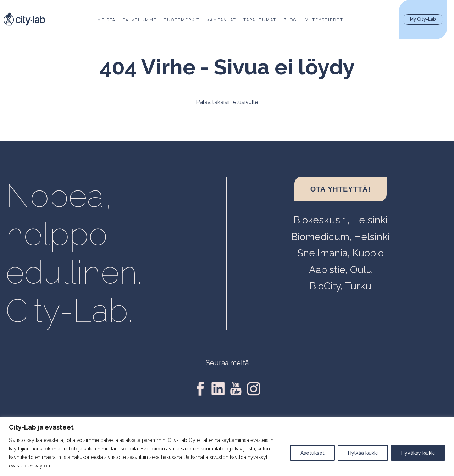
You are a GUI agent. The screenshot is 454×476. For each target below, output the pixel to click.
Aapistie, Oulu (340, 270)
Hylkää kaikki (363, 453)
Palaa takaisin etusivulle (227, 102)
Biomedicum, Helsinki (340, 237)
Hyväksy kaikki (418, 453)
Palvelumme (140, 20)
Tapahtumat (260, 20)
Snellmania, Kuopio (340, 253)
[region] (227, 446)
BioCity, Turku (340, 286)
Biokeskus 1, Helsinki (341, 220)
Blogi (291, 20)
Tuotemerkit (182, 20)
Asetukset (312, 453)
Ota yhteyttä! (340, 189)
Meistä (106, 20)
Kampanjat (222, 20)
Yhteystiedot (324, 20)
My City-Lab (423, 19)
